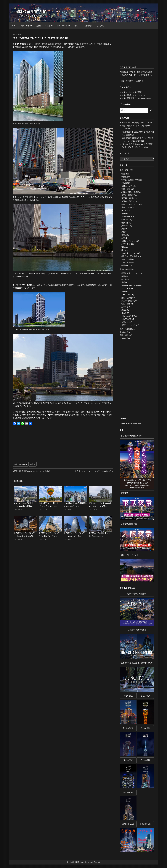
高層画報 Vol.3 (128, 824)
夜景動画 (125, 265)
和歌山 (124, 235)
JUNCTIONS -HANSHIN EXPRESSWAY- (137, 663)
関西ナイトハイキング (130, 555)
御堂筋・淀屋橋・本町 (130, 180)
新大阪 (124, 310)
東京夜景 (124, 493)
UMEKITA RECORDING (137, 630)
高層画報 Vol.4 (145, 824)
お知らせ (123, 338)
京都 (123, 229)
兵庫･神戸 (125, 226)
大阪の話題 (124, 335)
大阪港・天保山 (128, 201)
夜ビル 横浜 (145, 760)
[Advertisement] (38, 445)
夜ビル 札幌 (128, 792)
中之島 (33, 464)
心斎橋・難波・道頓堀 (130, 192)
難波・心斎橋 (127, 298)
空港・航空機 (127, 259)
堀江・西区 (126, 304)
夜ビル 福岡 (145, 728)
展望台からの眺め (128, 325)
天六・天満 (126, 288)
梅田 (123, 174)
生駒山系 (125, 220)
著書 (77, 26)
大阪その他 (126, 217)
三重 (123, 238)
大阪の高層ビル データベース (134, 95)
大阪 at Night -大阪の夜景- (132, 92)
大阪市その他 (127, 319)
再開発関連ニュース (129, 273)
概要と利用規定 (127, 81)
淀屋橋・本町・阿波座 (130, 285)
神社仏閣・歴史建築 (129, 256)
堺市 (123, 213)
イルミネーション (128, 253)
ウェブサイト (63, 26)
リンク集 (100, 26)
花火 (123, 250)
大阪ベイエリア (128, 316)
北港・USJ (126, 207)
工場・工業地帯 (128, 262)
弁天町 (124, 210)
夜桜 (123, 247)
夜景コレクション (128, 241)
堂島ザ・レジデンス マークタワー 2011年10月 (93, 471)
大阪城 (124, 183)
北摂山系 (125, 223)
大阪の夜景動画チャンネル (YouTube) (137, 98)
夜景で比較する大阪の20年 (137, 594)
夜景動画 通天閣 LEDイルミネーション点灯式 (32, 471)
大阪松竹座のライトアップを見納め (136, 126)
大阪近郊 (125, 322)
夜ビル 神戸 (145, 696)
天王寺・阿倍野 (128, 195)
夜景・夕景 (26, 26)
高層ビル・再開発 (44, 26)
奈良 (123, 232)
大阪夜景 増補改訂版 (129, 524)
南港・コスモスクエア (130, 204)
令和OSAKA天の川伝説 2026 (133, 123)
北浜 (123, 282)
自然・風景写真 (126, 329)
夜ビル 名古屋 (128, 728)
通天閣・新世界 (128, 198)
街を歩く (123, 332)
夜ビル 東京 (128, 760)
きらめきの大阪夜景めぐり (131, 436)
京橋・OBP (126, 189)
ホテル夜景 (126, 244)
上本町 (124, 307)
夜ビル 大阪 (128, 696)
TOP (14, 26)
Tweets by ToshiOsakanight (130, 423)
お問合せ (88, 26)
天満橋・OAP (127, 186)
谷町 (123, 292)
